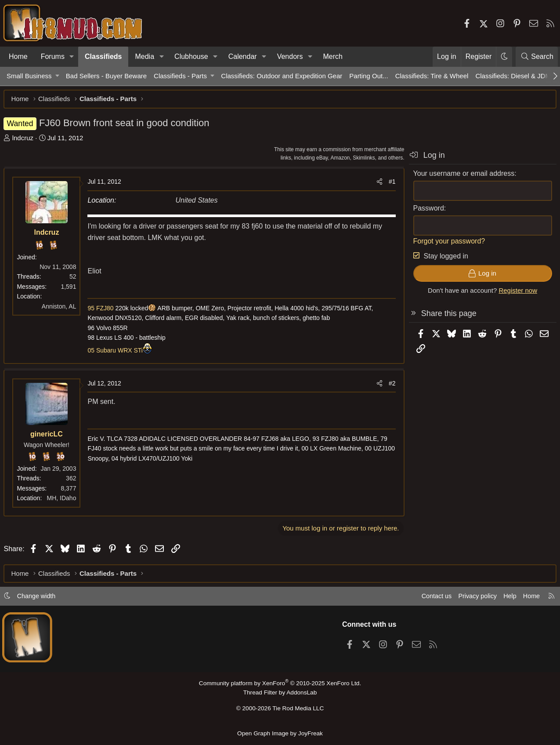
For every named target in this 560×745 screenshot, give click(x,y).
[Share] (376, 185)
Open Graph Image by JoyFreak (280, 733)
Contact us (428, 598)
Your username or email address (461, 176)
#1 (389, 185)
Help (504, 598)
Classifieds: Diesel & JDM (513, 76)
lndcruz (25, 140)
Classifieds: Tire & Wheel (432, 76)
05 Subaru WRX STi (118, 353)
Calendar (243, 56)
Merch (332, 56)
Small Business (29, 76)
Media (145, 56)
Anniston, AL (62, 309)
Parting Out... (369, 76)
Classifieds (103, 56)
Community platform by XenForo (280, 685)
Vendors (290, 56)
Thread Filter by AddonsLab (280, 695)
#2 (389, 386)
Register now (515, 293)
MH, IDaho (64, 501)
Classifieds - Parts (180, 76)
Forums (53, 56)
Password (426, 211)
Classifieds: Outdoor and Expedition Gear (282, 76)
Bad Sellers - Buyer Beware (106, 76)
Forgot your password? (446, 244)
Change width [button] (42, 598)
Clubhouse (191, 56)
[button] (72, 57)
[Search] (537, 57)
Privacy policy (470, 598)
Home (18, 56)
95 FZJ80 (103, 311)
